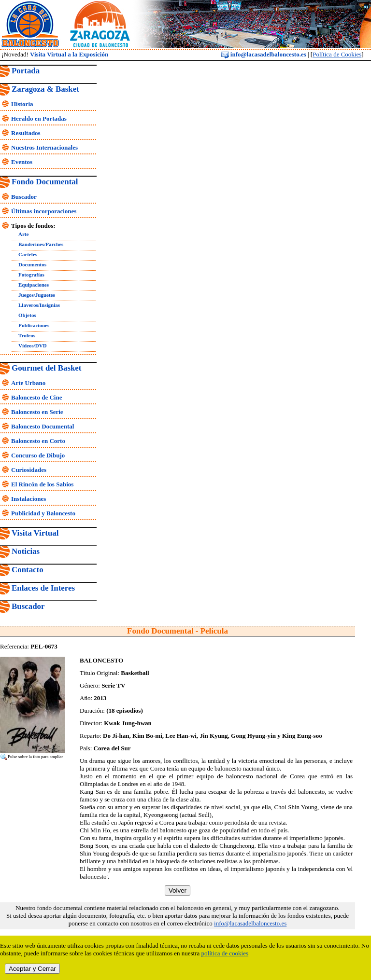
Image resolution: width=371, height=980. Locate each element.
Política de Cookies (337, 54)
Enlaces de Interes (43, 588)
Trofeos (27, 335)
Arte (23, 234)
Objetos (27, 315)
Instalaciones (29, 499)
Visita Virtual (35, 533)
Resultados (26, 133)
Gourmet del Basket (47, 368)
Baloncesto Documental (43, 426)
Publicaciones (34, 325)
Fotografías (31, 275)
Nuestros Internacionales (44, 147)
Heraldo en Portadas (39, 118)
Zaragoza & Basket (45, 89)
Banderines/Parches (41, 244)
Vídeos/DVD (33, 345)
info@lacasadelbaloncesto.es (264, 54)
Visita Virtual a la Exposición (69, 54)
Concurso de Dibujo (38, 455)
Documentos (32, 264)
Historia (22, 104)
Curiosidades (29, 470)
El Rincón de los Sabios (42, 484)
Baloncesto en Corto (38, 441)
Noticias (26, 551)
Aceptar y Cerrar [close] (32, 969)
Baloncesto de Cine (36, 397)
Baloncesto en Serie (37, 412)
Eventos (22, 162)
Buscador (24, 197)
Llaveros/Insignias (39, 305)
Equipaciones (34, 285)
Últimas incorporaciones (44, 211)
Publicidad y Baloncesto (43, 513)
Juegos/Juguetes (37, 295)
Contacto (28, 570)
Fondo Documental (45, 182)
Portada (26, 71)
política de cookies (225, 953)
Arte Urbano (28, 383)
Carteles (28, 254)
